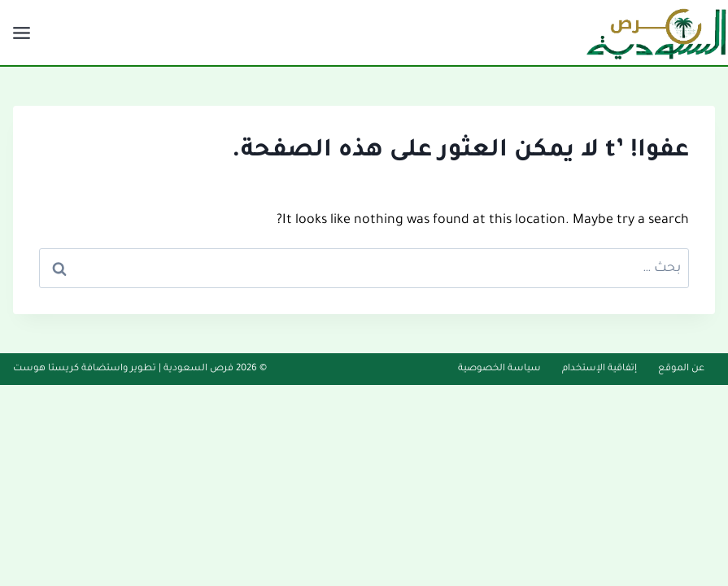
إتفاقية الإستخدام (599, 369)
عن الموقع (681, 369)
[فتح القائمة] (24, 32)
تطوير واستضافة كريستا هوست (85, 369)
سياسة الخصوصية (499, 369)
